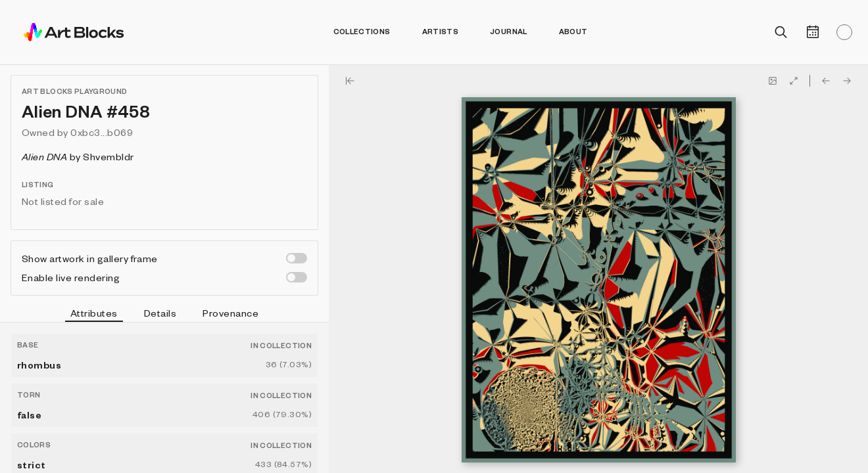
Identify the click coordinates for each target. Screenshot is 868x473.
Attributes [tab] (94, 315)
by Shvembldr (78, 156)
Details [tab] (160, 313)
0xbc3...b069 (102, 132)
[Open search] (781, 32)
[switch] (297, 258)
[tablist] (164, 315)
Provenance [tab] (230, 313)
